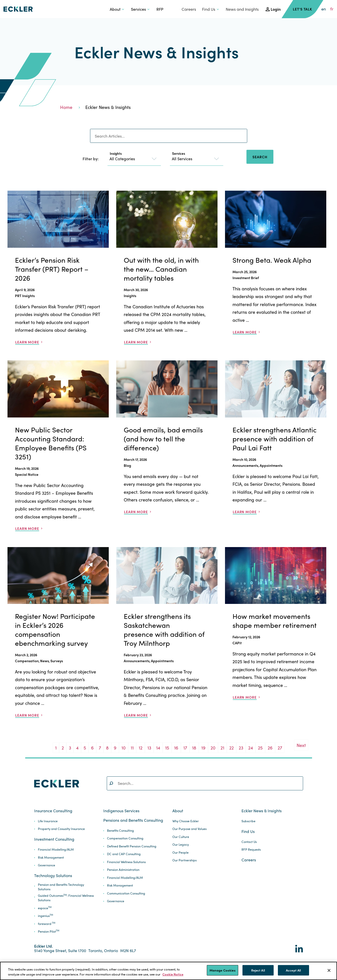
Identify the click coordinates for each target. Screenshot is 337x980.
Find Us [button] (209, 9)
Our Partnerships (184, 860)
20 (213, 748)
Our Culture (181, 837)
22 (231, 748)
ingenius (46, 916)
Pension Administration (123, 870)
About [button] (115, 9)
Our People (180, 853)
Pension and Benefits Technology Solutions (61, 887)
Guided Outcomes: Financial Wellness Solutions (66, 898)
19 (203, 748)
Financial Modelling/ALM (56, 850)
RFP (160, 9)
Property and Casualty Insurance (61, 829)
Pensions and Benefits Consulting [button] (133, 820)
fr (332, 9)
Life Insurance (48, 821)
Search (260, 157)
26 (270, 748)
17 (185, 748)
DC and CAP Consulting (124, 854)
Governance (47, 865)
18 (194, 748)
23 (241, 748)
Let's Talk (302, 9)
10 (124, 748)
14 (158, 748)
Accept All (293, 970)
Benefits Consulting (120, 831)
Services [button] (138, 9)
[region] (168, 971)
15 (167, 748)
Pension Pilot (49, 932)
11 (132, 748)
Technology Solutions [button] (53, 876)
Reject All (258, 970)
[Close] (329, 970)
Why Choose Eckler (186, 821)
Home (66, 107)
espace (45, 908)
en (324, 9)
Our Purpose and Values (189, 829)
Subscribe (248, 821)
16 (176, 748)
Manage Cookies (223, 970)
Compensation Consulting (125, 838)
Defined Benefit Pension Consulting (132, 846)
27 (280, 748)
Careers (189, 9)
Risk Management (51, 857)
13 (149, 748)
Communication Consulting (126, 893)
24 (251, 748)
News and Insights (242, 9)
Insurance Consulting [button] (53, 811)
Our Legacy (181, 845)
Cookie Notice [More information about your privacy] (173, 974)
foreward (47, 924)
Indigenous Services (121, 811)
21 (222, 748)
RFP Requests (251, 850)
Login (276, 9)
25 (260, 748)
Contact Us (249, 842)
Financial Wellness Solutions (126, 862)
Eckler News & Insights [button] (262, 811)
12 (141, 748)
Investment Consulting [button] (54, 839)
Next (301, 745)
